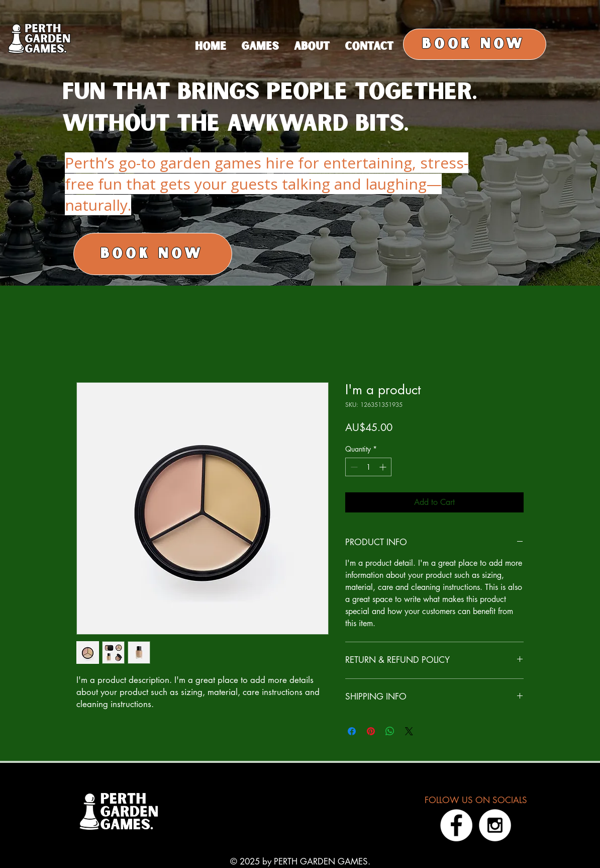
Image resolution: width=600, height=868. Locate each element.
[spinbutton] (368, 467)
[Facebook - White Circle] (456, 825)
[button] (312, 47)
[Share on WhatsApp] (390, 731)
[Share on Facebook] (352, 731)
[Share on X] (409, 731)
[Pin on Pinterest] (371, 731)
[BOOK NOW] (475, 44)
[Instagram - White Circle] (495, 825)
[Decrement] (353, 467)
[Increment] (384, 467)
